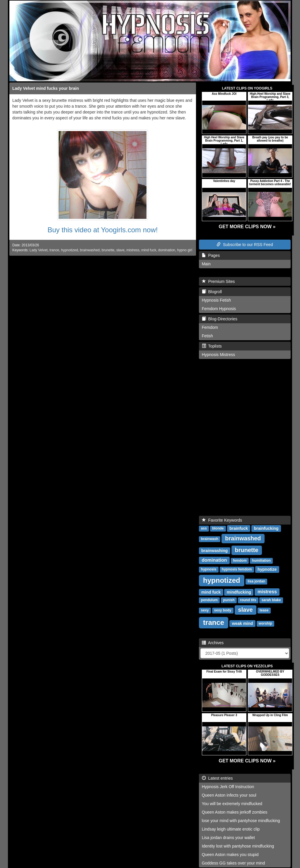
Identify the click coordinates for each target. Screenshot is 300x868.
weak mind (243, 623)
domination (167, 250)
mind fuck (149, 250)
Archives (213, 643)
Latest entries (217, 778)
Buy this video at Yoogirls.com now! (103, 230)
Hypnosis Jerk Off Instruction (228, 787)
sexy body (223, 611)
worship (265, 624)
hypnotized (70, 250)
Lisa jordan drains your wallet (228, 838)
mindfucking (239, 592)
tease (264, 611)
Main (206, 264)
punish (229, 600)
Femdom (210, 327)
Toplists (212, 346)
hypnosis (209, 570)
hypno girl (185, 250)
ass (204, 529)
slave (120, 250)
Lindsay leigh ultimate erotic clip (231, 829)
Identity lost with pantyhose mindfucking (238, 846)
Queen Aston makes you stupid (230, 855)
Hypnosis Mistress (219, 355)
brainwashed (90, 250)
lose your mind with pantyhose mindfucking (241, 821)
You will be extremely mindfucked (232, 804)
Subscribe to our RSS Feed (245, 245)
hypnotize (267, 569)
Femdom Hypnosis (219, 309)
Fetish (207, 336)
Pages (211, 255)
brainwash (210, 539)
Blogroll (212, 292)
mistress (133, 250)
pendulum (209, 600)
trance (54, 250)
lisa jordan (256, 582)
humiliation (261, 561)
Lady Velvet (39, 250)
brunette (108, 250)
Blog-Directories (220, 319)
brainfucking (266, 528)
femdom (240, 561)
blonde (218, 529)
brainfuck (239, 528)
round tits (248, 600)
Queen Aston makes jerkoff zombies (235, 812)
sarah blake (271, 600)
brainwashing (214, 551)
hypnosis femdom (237, 570)
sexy (205, 611)
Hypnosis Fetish (217, 300)
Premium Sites (218, 281)
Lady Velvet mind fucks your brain (46, 88)
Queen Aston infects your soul (229, 795)
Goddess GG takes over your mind (233, 863)
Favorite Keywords (222, 520)
